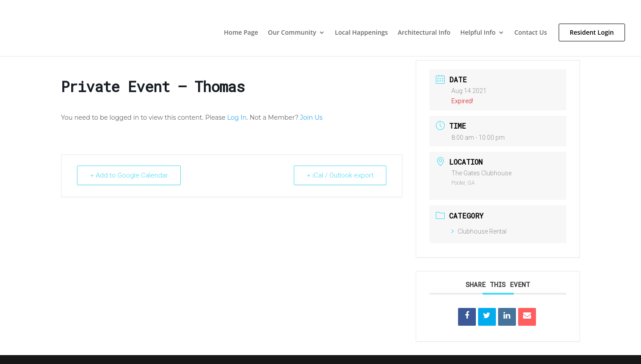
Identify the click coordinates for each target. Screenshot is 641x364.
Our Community (292, 33)
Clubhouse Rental (479, 231)
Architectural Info (424, 33)
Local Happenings (361, 33)
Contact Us (530, 33)
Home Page (241, 33)
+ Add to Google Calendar (129, 175)
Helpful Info (478, 33)
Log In (237, 117)
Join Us (311, 117)
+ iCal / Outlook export (340, 175)
